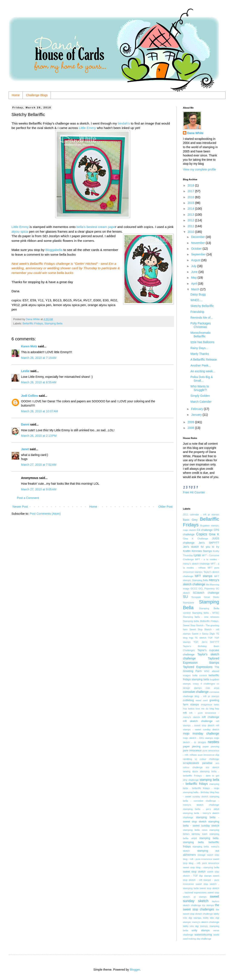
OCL (201, 589)
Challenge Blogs (37, 95)
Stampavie (189, 603)
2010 (191, 232)
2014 (191, 209)
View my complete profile (199, 169)
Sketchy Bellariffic (202, 306)
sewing (187, 771)
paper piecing (192, 746)
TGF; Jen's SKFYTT (206, 642)
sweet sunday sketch (201, 899)
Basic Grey (190, 520)
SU (185, 597)
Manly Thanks (200, 354)
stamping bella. (209, 838)
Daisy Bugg (198, 294)
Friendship (197, 312)
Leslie (25, 371)
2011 (191, 226)
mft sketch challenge (198, 721)
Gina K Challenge (195, 539)
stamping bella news (195, 830)
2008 (191, 428)
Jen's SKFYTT (209, 543)
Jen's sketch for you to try (201, 547)
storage (201, 855)
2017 (191, 191)
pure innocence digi (209, 755)
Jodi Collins (29, 396)
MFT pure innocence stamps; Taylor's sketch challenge (201, 572)
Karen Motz (29, 346)
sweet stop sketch (194, 872)
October (197, 249)
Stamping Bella (54, 324)
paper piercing (211, 746)
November (198, 243)
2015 (191, 203)
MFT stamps (204, 576)
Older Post (166, 507)
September (199, 254)
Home (16, 95)
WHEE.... (197, 300)
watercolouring (203, 935)
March (196, 289)
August (196, 260)
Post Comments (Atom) (45, 514)
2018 (191, 185)
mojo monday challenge (201, 734)
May (194, 278)
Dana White (195, 133)
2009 (191, 422)
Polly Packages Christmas (201, 325)
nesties (213, 742)
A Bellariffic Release (204, 360)
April (194, 284)
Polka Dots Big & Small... (202, 379)
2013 (191, 215)
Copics (202, 534)
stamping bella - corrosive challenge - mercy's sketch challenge (201, 801)
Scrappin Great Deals (205, 597)
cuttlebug (188, 700)
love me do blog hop (207, 709)
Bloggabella (54, 250)
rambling (188, 759)
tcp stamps (208, 905)
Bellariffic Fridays (33, 324)
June (195, 272)
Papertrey (210, 589)
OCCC (194, 589)
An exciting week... (203, 371)
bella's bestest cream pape (96, 227)
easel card (202, 700)
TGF (210, 638)
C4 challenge (205, 530)
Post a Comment (28, 498)
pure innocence (192, 751)
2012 (191, 220)
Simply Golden (200, 396)
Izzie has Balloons (202, 342)
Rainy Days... (199, 348)
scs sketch (212, 767)
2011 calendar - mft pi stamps (201, 514)
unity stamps (201, 930)
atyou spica (20, 231)
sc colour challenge (207, 759)
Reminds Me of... (202, 318)
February (197, 409)
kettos (191, 709)
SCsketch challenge (206, 593)
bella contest (200, 675)
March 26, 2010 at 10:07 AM (40, 411)
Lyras (197, 555)
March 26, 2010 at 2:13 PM (39, 436)
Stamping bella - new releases (201, 617)
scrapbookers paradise (198, 763)
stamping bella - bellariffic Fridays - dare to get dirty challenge (201, 776)
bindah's (124, 123)
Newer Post (20, 507)
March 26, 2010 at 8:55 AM (39, 382)
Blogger (135, 970)
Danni (25, 424)
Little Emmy (87, 128)
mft (185, 713)
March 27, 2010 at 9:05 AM (39, 489)
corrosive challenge (196, 692)
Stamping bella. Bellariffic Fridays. (201, 621)
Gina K (214, 534)
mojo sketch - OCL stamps (198, 738)
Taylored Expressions (198, 667)
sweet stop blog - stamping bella (201, 867)
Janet (25, 449)
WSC (207, 671)
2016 (191, 197)
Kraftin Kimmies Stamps (197, 551)
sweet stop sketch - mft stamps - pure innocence (201, 880)
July (194, 266)
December (198, 237)
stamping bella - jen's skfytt (201, 809)
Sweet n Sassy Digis (203, 634)
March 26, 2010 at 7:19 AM (39, 358)
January (197, 415)
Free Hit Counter (194, 492)
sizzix (195, 771)
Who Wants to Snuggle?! (200, 388)
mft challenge (210, 717)
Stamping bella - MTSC (206, 613)
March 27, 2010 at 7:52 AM (39, 465)
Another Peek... (201, 365)
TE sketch (200, 638)
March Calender (201, 402)
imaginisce (206, 705)
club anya (212, 688)
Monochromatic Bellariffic (201, 335)
